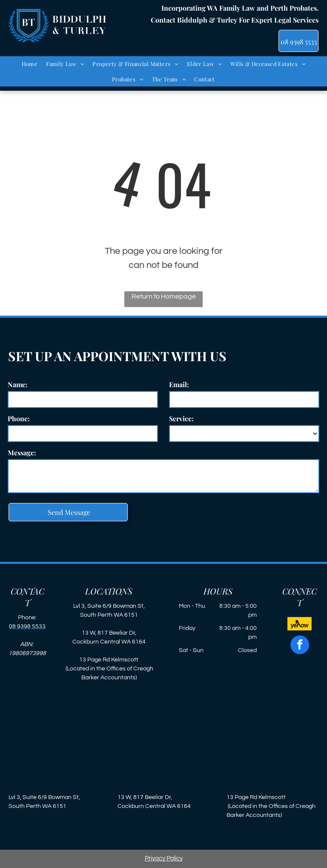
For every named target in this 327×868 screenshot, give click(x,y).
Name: (18, 384)
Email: (179, 384)
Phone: (19, 418)
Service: (181, 418)
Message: (22, 453)
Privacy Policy (164, 858)
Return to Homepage (164, 296)
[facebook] (300, 646)
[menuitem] (30, 64)
